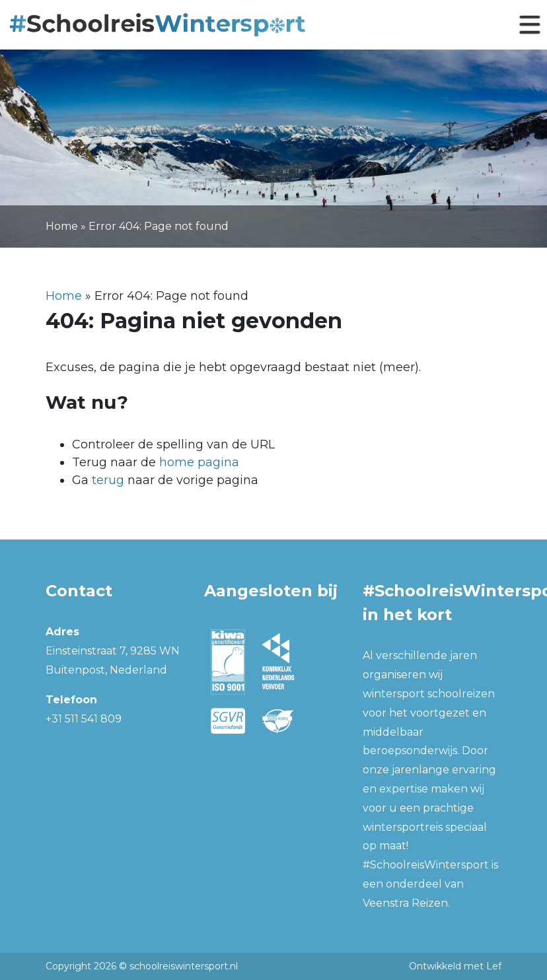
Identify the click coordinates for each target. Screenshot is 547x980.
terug (108, 480)
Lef (494, 966)
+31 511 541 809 (84, 719)
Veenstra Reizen (405, 903)
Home (62, 226)
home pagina (199, 462)
